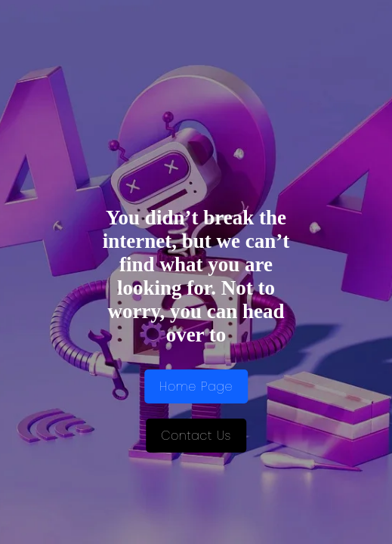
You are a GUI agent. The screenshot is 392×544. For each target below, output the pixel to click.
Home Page (196, 386)
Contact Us (196, 436)
